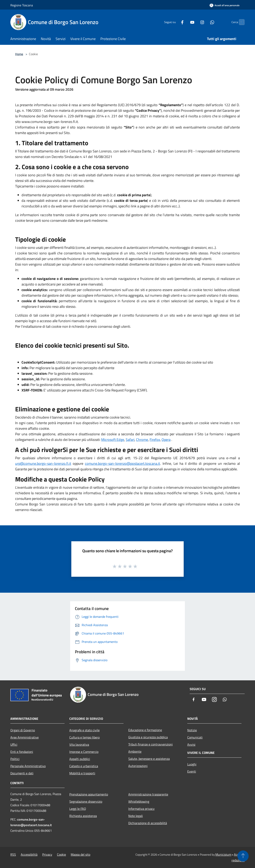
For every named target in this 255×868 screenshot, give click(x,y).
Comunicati (195, 737)
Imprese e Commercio (84, 752)
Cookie (61, 854)
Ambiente (135, 751)
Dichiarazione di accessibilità (148, 823)
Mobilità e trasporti (82, 773)
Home (19, 54)
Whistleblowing (139, 801)
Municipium (223, 854)
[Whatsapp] (204, 22)
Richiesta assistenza (83, 816)
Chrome (142, 440)
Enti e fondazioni (22, 752)
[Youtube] (184, 22)
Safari (130, 440)
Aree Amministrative (25, 737)
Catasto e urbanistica (84, 766)
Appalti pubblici (80, 759)
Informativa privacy (141, 809)
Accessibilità (29, 854)
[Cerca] (240, 22)
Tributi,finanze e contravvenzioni (151, 744)
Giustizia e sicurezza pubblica (148, 737)
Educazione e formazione (145, 730)
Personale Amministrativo (28, 766)
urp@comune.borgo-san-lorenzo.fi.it (43, 463)
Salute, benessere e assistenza (149, 759)
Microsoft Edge (113, 440)
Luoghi (192, 764)
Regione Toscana (22, 5)
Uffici (14, 744)
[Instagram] (194, 22)
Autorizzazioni (138, 766)
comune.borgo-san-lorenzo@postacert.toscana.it (122, 463)
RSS (13, 854)
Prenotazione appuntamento (89, 794)
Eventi (192, 771)
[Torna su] (243, 856)
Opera (166, 440)
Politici (15, 759)
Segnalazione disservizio (86, 801)
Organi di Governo (23, 730)
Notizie (192, 730)
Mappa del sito (80, 854)
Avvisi (191, 744)
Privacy (47, 854)
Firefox (155, 440)
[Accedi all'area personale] (225, 5)
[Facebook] (175, 22)
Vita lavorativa (79, 744)
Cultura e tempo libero (84, 737)
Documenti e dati (22, 773)
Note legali (136, 816)
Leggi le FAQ (78, 809)
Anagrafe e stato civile (84, 730)
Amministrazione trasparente (148, 794)
